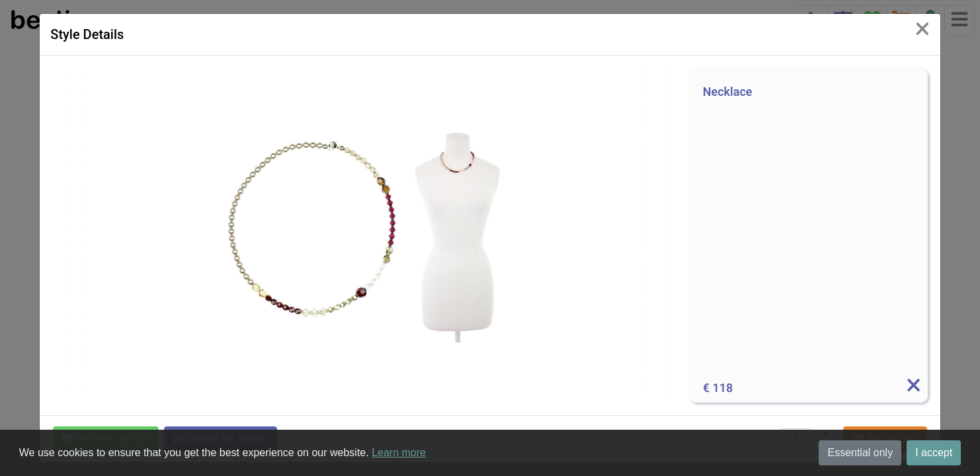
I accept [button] (934, 453)
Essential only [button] (860, 453)
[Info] (913, 388)
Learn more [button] (399, 453)
